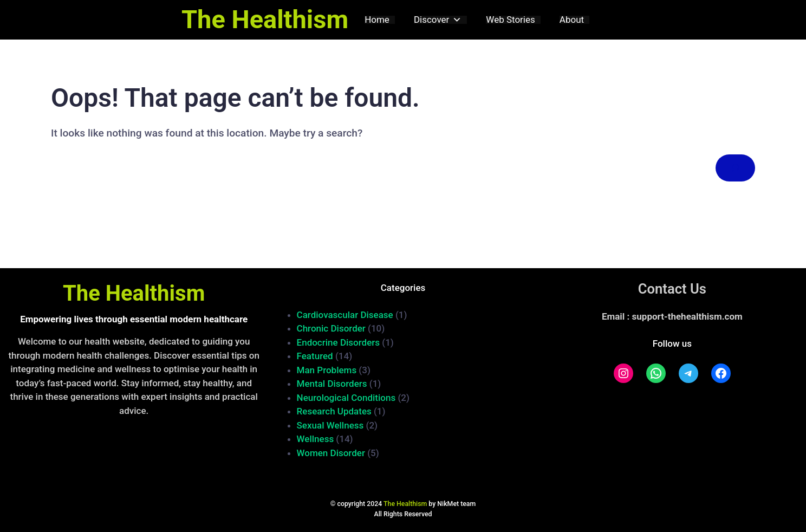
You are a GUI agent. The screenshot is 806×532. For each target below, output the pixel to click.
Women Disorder (331, 453)
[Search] (735, 168)
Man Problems (327, 370)
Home (377, 20)
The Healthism (265, 19)
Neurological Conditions (346, 398)
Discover (438, 20)
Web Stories (510, 20)
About (572, 20)
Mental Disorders (332, 384)
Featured (315, 356)
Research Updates (334, 411)
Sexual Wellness (330, 425)
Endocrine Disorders (338, 342)
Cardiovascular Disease (345, 315)
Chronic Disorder (331, 328)
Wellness (316, 439)
